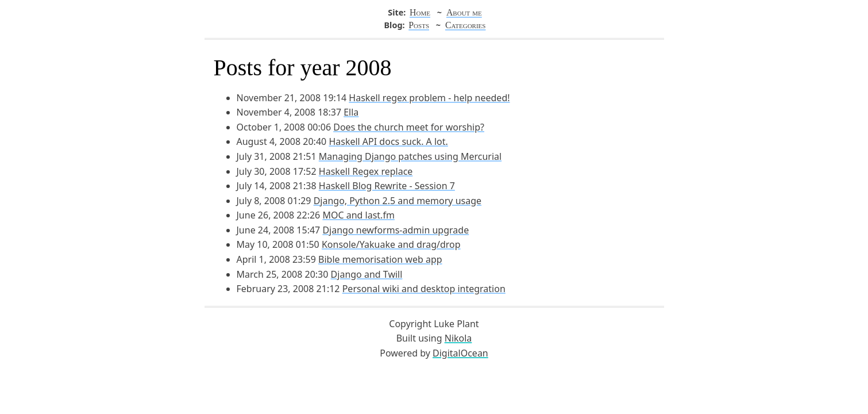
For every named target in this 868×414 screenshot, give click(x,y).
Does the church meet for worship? (409, 127)
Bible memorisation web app (380, 259)
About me (464, 12)
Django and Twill (367, 274)
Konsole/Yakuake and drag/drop (391, 244)
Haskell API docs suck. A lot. (388, 141)
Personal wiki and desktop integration (424, 289)
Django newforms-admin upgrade (396, 230)
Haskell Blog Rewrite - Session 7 (387, 186)
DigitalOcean (460, 353)
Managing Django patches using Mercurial (410, 156)
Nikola (458, 338)
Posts (419, 25)
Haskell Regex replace (366, 171)
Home (420, 12)
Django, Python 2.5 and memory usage (398, 201)
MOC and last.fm (358, 215)
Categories (465, 25)
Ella (351, 112)
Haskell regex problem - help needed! (429, 98)
